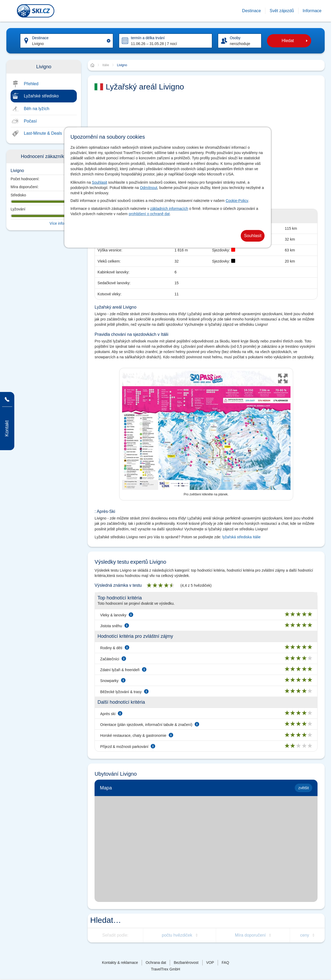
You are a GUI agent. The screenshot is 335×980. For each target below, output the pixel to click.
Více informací (61, 223)
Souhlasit (100, 182)
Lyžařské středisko (41, 96)
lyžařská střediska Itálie (241, 537)
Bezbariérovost (186, 963)
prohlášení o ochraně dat (149, 214)
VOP (210, 963)
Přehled (31, 84)
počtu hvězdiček (177, 935)
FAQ (225, 963)
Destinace (40, 38)
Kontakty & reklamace (120, 963)
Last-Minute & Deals (43, 133)
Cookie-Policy (237, 201)
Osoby (235, 38)
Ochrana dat (156, 963)
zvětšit (303, 788)
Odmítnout (148, 188)
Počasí (30, 121)
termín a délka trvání (148, 38)
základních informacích (169, 209)
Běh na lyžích (37, 109)
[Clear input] (109, 41)
